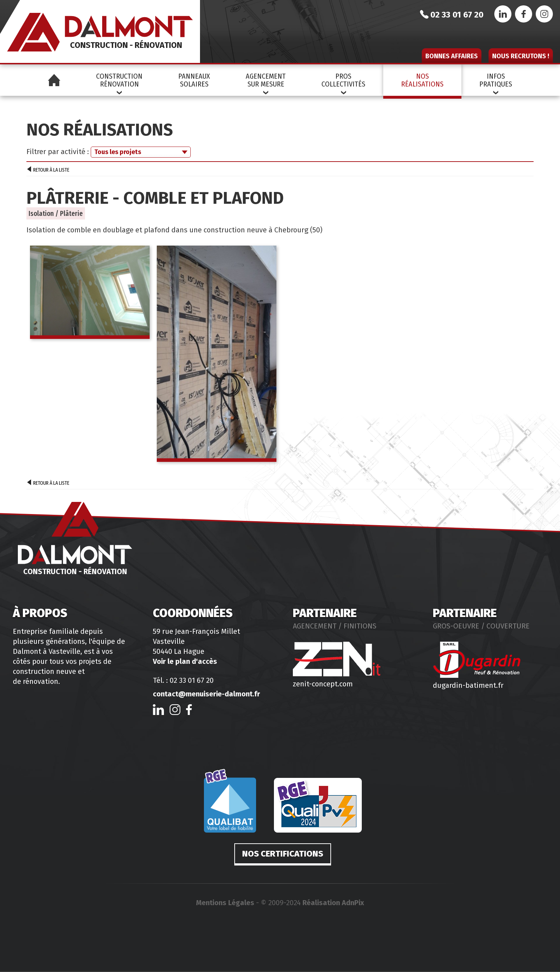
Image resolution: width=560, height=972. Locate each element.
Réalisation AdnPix (333, 903)
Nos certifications (283, 854)
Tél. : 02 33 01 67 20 (183, 680)
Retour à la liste (48, 170)
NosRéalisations (422, 80)
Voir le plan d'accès (185, 661)
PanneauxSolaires (194, 80)
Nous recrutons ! (521, 56)
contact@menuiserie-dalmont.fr (206, 694)
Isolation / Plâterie (56, 213)
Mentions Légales (225, 903)
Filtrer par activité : (58, 152)
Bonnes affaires (452, 56)
